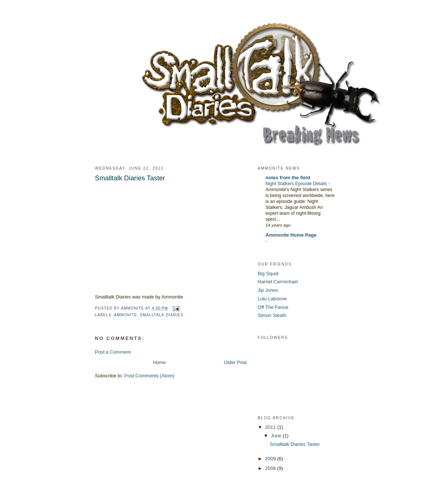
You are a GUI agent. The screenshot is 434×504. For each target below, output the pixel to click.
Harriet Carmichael (278, 282)
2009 (271, 459)
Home (159, 362)
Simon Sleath (272, 315)
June (277, 436)
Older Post (235, 362)
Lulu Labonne (272, 299)
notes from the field (288, 178)
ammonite (126, 315)
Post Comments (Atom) (149, 376)
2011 (271, 427)
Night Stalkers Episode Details (297, 184)
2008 (271, 468)
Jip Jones (268, 290)
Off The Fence (273, 307)
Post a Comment (113, 352)
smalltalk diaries (162, 315)
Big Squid (268, 273)
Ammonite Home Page (291, 235)
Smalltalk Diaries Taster (295, 444)
